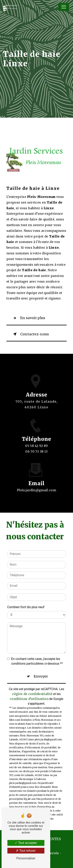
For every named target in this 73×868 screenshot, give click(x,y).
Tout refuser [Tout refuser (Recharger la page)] (26, 851)
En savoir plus (28, 318)
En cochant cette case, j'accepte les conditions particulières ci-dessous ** (37, 661)
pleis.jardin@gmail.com (36, 486)
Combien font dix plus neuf (26, 607)
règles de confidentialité (32, 694)
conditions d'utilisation (29, 699)
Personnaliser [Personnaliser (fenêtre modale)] (26, 858)
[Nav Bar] (64, 7)
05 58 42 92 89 (36, 450)
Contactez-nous (30, 334)
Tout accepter (26, 843)
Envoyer (41, 676)
